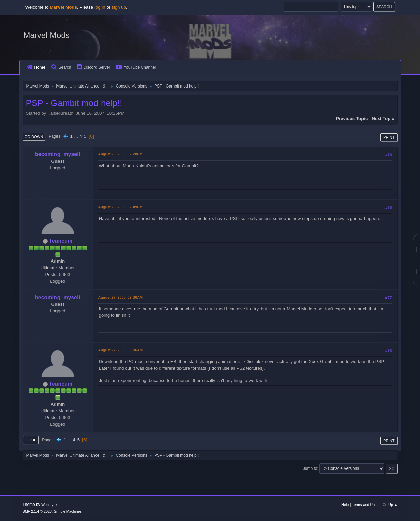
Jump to (310, 468)
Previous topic (352, 119)
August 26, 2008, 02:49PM (120, 207)
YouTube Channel (136, 67)
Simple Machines (68, 511)
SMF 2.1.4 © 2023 (37, 511)
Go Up (31, 440)
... (77, 136)
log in (100, 7)
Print (389, 137)
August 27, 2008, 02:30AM (120, 297)
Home (36, 67)
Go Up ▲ (390, 505)
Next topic (383, 119)
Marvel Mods (47, 35)
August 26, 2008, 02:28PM (120, 154)
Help (345, 505)
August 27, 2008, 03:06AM (120, 350)
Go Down (34, 137)
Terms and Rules (366, 505)
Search (61, 67)
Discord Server (93, 67)
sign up (119, 7)
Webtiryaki (50, 505)
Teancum (61, 241)
